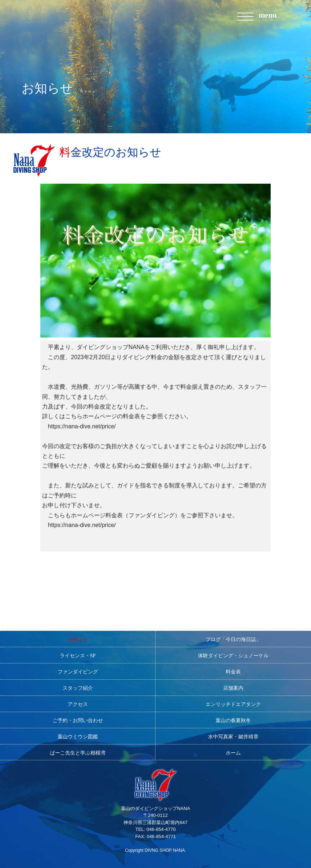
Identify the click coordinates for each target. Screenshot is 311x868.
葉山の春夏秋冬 (233, 721)
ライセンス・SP (78, 656)
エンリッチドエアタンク (233, 704)
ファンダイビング (78, 672)
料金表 (233, 672)
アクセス (78, 704)
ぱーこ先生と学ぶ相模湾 (78, 753)
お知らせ (78, 639)
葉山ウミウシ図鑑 (78, 737)
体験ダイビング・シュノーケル (233, 656)
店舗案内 (233, 688)
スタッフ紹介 (78, 688)
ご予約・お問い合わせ (78, 721)
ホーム (233, 753)
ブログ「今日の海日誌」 (233, 639)
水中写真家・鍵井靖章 (233, 737)
